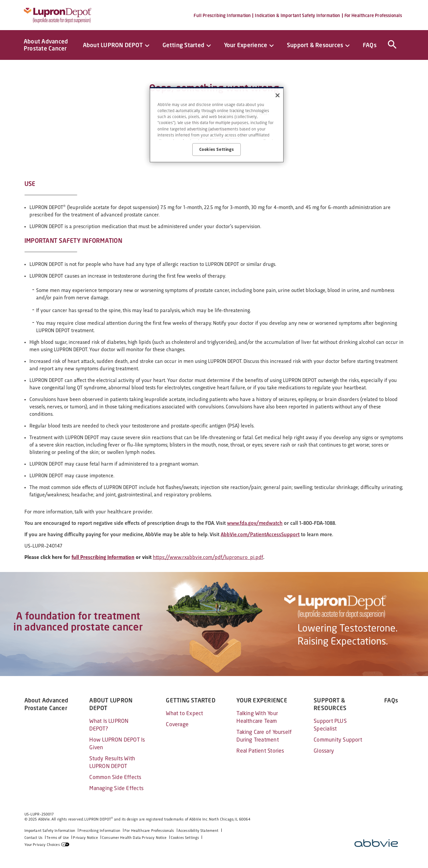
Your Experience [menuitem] (246, 45)
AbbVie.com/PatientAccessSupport (260, 534)
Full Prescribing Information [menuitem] (222, 16)
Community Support (338, 740)
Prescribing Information (100, 831)
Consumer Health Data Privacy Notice (134, 838)
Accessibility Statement (198, 831)
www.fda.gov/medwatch (255, 523)
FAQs (391, 701)
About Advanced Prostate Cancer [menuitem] (46, 45)
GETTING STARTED (190, 701)
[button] (391, 43)
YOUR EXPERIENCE (262, 701)
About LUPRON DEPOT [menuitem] (113, 45)
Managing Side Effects (116, 788)
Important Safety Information (50, 831)
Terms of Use (58, 838)
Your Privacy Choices (42, 845)
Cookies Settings (185, 838)
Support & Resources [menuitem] (315, 45)
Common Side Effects (115, 777)
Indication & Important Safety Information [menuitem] (297, 16)
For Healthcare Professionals (149, 831)
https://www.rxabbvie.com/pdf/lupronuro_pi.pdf (208, 557)
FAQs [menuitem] (370, 45)
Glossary (324, 751)
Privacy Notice (85, 838)
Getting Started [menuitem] (183, 45)
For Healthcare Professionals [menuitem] (373, 16)
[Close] (278, 95)
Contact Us (34, 838)
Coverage (177, 724)
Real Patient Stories (260, 751)
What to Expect (184, 713)
